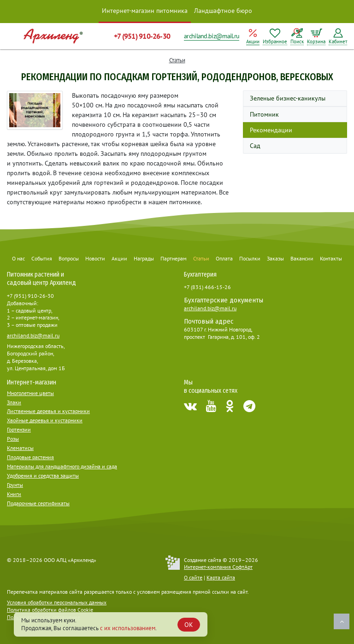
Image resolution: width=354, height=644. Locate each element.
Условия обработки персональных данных (57, 602)
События (42, 258)
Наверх (342, 621)
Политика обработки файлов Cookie (50, 610)
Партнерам (174, 258)
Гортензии (19, 429)
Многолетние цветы (30, 393)
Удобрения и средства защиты (43, 476)
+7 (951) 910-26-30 (142, 36)
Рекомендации (271, 130)
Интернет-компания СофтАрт (218, 567)
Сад (255, 146)
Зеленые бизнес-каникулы (288, 98)
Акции (119, 258)
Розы (13, 439)
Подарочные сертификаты (38, 503)
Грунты (15, 485)
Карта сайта (221, 577)
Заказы (275, 258)
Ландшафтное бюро (223, 11)
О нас (18, 258)
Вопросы (69, 258)
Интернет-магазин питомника (145, 11)
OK (189, 625)
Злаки (14, 402)
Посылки (250, 258)
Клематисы (20, 448)
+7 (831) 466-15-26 (207, 287)
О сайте (193, 577)
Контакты (331, 258)
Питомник (264, 114)
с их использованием (128, 628)
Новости (95, 258)
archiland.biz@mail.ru (212, 36)
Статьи (177, 60)
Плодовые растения (30, 457)
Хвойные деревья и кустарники (45, 420)
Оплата (224, 258)
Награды (144, 258)
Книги (14, 494)
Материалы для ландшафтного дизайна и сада (62, 466)
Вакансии (302, 258)
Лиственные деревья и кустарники (48, 411)
